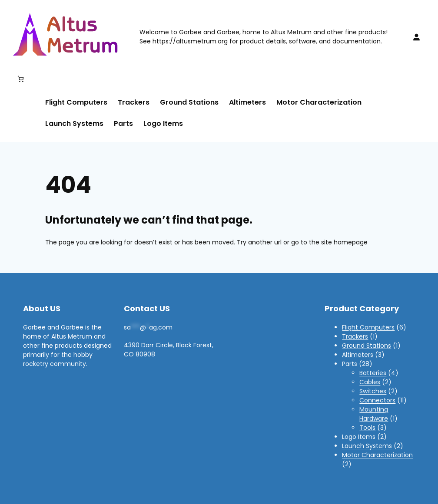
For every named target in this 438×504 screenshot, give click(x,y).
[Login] (416, 37)
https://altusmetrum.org (190, 41)
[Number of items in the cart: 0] (21, 79)
